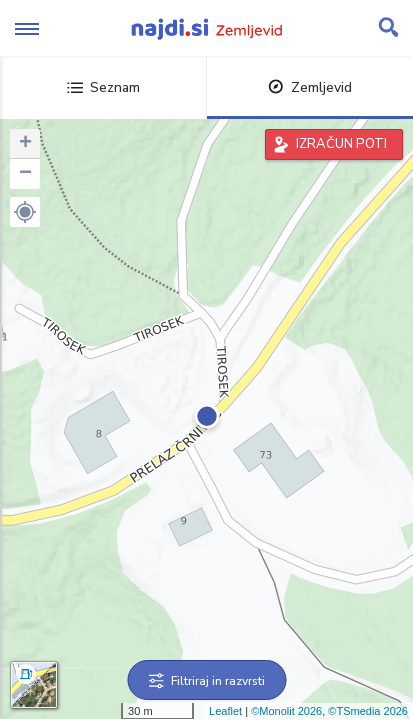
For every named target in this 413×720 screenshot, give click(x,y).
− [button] (25, 174)
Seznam (103, 87)
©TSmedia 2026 (368, 711)
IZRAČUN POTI (341, 144)
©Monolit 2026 (286, 711)
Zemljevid (310, 87)
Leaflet (225, 711)
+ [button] (25, 144)
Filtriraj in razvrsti (206, 681)
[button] (25, 212)
